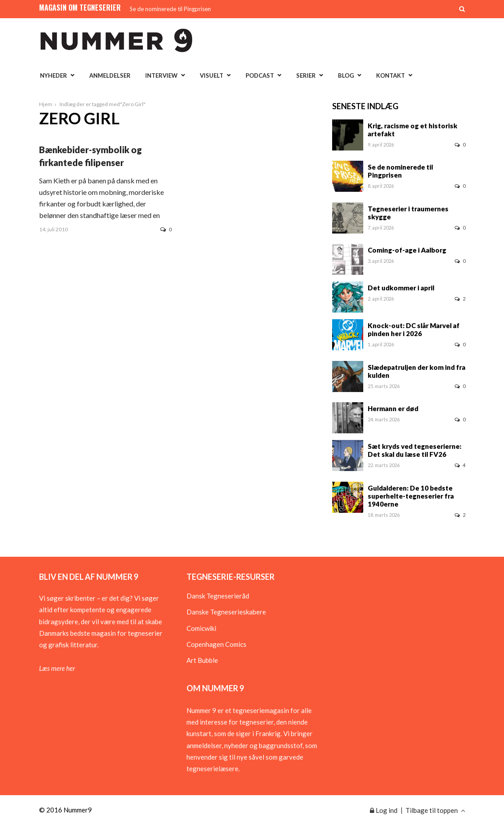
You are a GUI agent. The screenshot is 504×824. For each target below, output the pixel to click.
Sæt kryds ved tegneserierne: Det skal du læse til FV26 (415, 450)
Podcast (260, 75)
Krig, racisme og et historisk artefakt (413, 130)
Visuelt (212, 75)
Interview (161, 75)
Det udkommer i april (401, 288)
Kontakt (391, 75)
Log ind (384, 810)
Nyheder (54, 75)
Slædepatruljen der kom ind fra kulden (417, 371)
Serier (306, 75)
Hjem (46, 104)
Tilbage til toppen (435, 810)
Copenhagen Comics (216, 644)
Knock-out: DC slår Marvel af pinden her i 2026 (414, 329)
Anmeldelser (110, 75)
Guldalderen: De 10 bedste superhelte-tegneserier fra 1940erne (411, 496)
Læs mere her (57, 668)
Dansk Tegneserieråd (218, 596)
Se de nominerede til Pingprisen (170, 9)
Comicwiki (201, 628)
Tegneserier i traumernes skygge (408, 213)
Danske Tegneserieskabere (226, 612)
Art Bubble (202, 660)
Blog (346, 75)
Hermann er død (393, 408)
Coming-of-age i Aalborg (407, 250)
